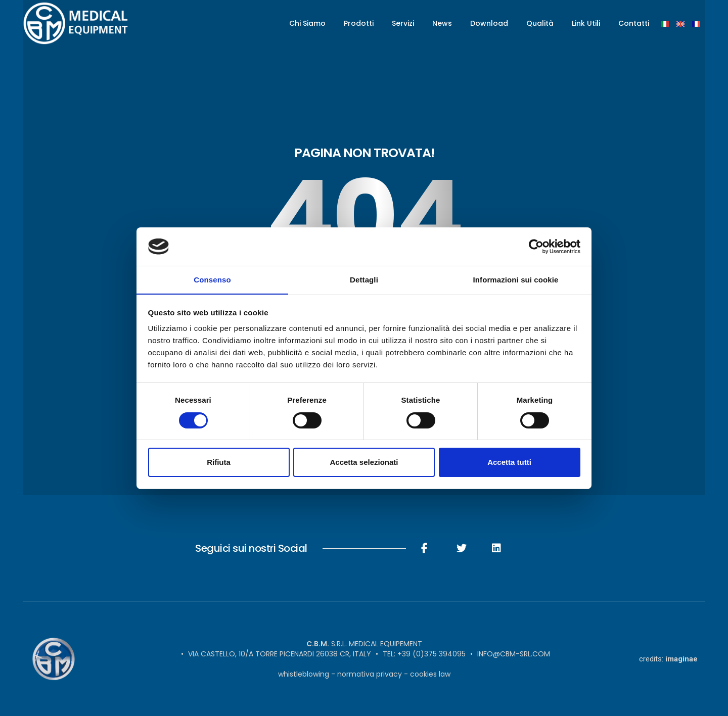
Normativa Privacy (370, 674)
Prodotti (359, 23)
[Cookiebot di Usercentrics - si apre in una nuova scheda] (536, 246)
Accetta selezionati (364, 463)
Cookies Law (430, 674)
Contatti (634, 23)
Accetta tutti (509, 463)
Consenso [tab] (212, 280)
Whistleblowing (304, 674)
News (442, 23)
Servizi (403, 23)
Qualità (540, 23)
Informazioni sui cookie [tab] (516, 280)
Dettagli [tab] (364, 280)
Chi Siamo (307, 23)
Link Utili (586, 23)
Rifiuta (219, 463)
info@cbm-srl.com (514, 654)
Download (489, 23)
